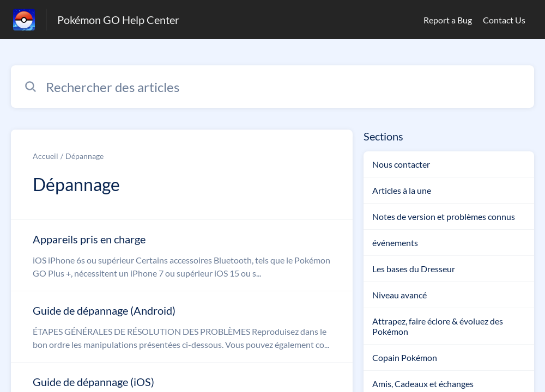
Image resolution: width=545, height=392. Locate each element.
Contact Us (504, 20)
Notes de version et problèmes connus (444, 216)
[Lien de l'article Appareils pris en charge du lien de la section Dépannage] (182, 255)
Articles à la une (402, 190)
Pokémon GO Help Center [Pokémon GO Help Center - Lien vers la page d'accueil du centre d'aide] (118, 20)
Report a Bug (448, 20)
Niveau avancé (399, 295)
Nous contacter (401, 164)
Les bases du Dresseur (414, 269)
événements (395, 243)
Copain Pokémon (405, 357)
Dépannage (84, 156)
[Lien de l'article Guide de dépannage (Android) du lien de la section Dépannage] (182, 327)
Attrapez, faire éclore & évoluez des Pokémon (438, 326)
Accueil (46, 156)
